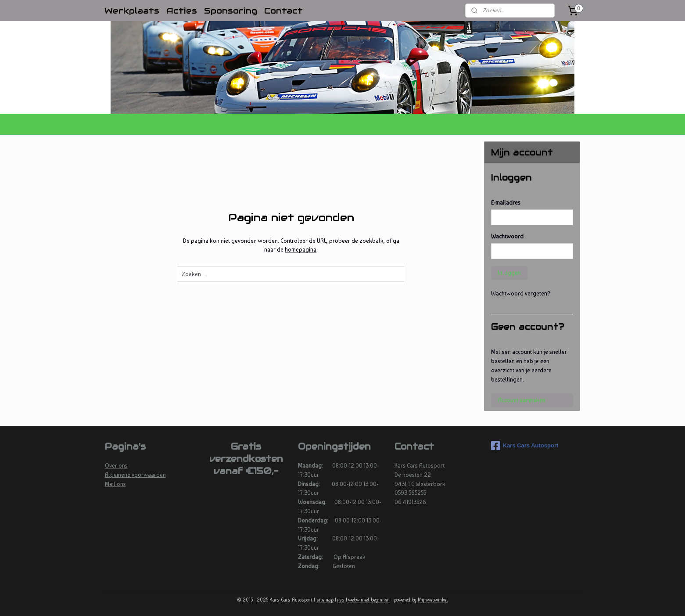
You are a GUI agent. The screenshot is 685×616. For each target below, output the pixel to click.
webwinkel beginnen (369, 600)
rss (341, 600)
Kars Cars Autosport (525, 446)
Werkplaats (132, 11)
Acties (182, 11)
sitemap (325, 600)
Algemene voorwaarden (135, 475)
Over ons (116, 466)
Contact (283, 11)
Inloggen (509, 273)
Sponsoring (231, 11)
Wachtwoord (507, 236)
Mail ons (115, 484)
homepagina (301, 250)
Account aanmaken (522, 400)
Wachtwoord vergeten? (521, 294)
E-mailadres (506, 203)
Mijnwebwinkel (433, 600)
